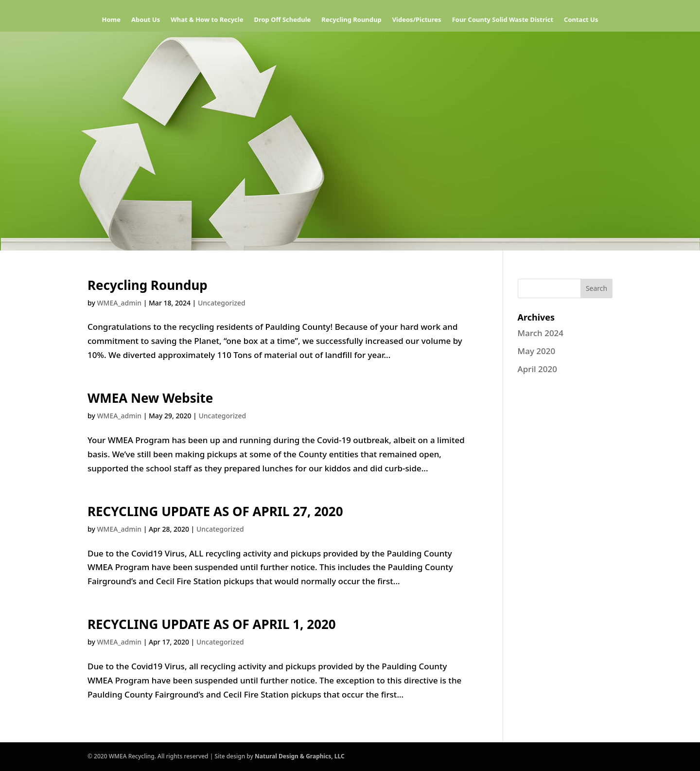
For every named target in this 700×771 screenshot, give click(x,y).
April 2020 (537, 369)
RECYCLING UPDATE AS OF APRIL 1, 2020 (212, 624)
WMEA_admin (119, 303)
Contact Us (581, 20)
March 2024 (541, 333)
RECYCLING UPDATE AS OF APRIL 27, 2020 (215, 511)
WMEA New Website (150, 398)
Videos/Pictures (417, 20)
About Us (146, 20)
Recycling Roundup (351, 20)
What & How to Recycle (207, 20)
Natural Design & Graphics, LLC (300, 756)
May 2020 (537, 351)
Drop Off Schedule (282, 20)
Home (112, 20)
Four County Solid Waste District (503, 20)
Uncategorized (222, 303)
